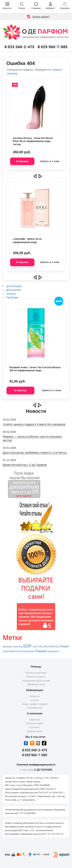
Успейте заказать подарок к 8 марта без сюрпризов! (34, 424)
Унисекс (11, 294)
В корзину (22, 161)
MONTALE (54, 647)
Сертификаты (35, 708)
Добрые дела (35, 731)
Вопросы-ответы (36, 677)
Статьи (35, 700)
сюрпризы (53, 651)
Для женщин (14, 286)
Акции (64, 646)
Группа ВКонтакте (12, 651)
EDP (27, 646)
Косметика (28, 651)
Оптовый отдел (35, 723)
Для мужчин (14, 290)
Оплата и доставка (36, 673)
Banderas (8, 647)
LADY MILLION (40, 647)
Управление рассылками (36, 681)
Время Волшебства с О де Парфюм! (25, 465)
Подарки (41, 651)
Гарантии (35, 720)
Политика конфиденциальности (36, 765)
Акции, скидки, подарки (35, 704)
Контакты (35, 727)
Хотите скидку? (41, 17)
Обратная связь (36, 684)
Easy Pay (18, 647)
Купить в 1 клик (50, 161)
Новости (35, 696)
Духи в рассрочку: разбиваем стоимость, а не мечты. (35, 453)
